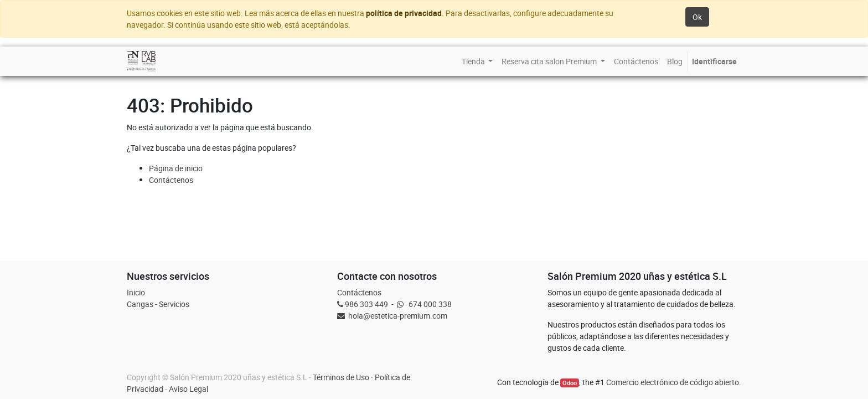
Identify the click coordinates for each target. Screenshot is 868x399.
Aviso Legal (188, 389)
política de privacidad (404, 13)
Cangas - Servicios (158, 304)
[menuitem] (477, 61)
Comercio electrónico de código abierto (673, 382)
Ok (697, 17)
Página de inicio (176, 168)
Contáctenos (171, 180)
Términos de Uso (341, 377)
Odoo (570, 383)
